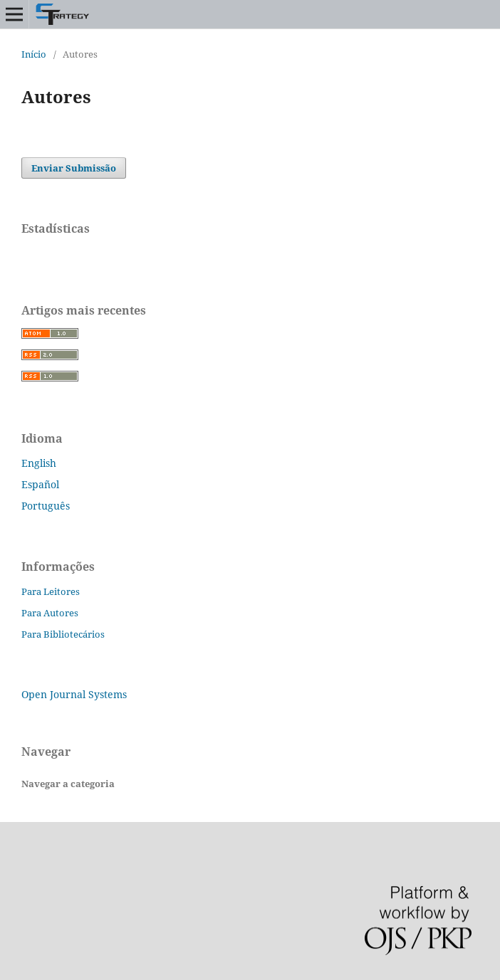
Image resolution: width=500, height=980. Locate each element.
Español (40, 484)
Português (46, 506)
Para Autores (50, 613)
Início (34, 54)
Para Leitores (51, 591)
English (39, 463)
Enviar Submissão (74, 168)
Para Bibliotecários (63, 634)
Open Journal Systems (74, 694)
